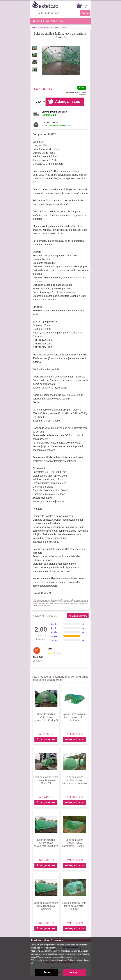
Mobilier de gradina (51, 27)
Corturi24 (46, 593)
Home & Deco (36, 27)
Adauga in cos (46, 740)
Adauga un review (78, 616)
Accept (74, 972)
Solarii (64, 27)
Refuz (47, 972)
